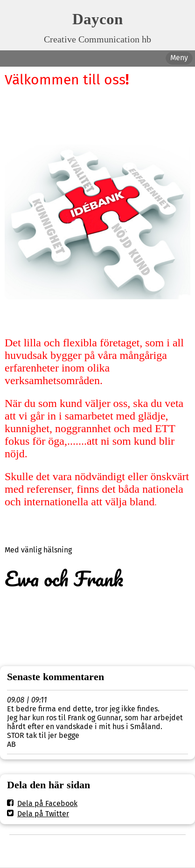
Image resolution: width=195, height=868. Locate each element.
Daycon (97, 19)
